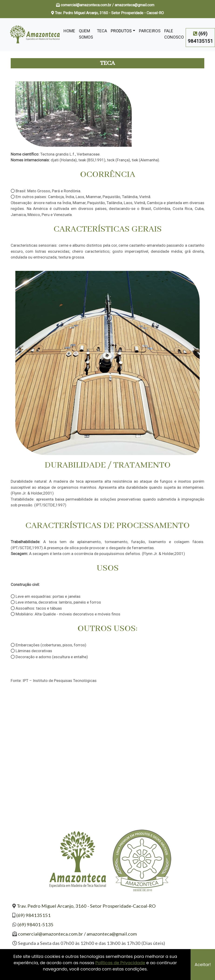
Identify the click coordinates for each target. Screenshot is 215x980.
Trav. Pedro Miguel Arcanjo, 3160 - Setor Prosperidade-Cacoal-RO (86, 906)
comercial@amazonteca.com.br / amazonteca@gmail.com (108, 5)
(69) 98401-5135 (35, 924)
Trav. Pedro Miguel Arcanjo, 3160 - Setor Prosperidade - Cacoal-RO (107, 13)
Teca (102, 31)
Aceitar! (203, 965)
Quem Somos (86, 34)
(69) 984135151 (34, 915)
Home (69, 31)
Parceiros (150, 31)
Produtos (121, 31)
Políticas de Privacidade (120, 963)
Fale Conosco (174, 34)
